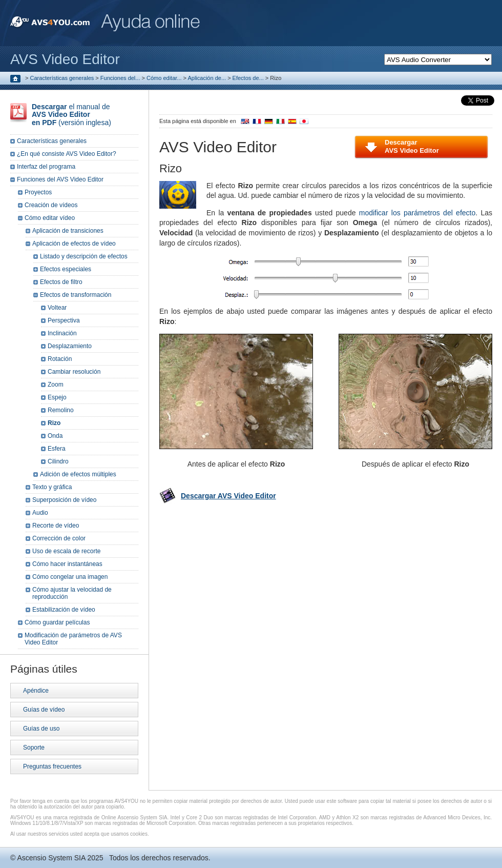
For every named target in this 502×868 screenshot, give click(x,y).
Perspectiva (64, 320)
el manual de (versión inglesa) (71, 115)
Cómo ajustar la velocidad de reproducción (72, 593)
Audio (40, 513)
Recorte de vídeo (56, 526)
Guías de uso (41, 729)
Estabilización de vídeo (64, 610)
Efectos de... (248, 78)
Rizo (54, 423)
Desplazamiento (70, 346)
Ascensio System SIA (51, 858)
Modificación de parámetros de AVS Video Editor (73, 639)
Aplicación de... (207, 78)
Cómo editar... (164, 78)
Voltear (57, 308)
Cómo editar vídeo (50, 218)
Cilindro (58, 461)
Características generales (62, 78)
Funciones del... (120, 78)
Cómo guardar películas (57, 622)
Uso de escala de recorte (66, 551)
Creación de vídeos (51, 205)
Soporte (34, 748)
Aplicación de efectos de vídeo (74, 244)
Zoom (56, 385)
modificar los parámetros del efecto (417, 213)
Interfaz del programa (46, 167)
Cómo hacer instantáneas (67, 564)
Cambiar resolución (74, 372)
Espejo (57, 397)
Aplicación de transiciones (68, 231)
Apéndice (36, 691)
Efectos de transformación (76, 295)
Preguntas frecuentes (52, 766)
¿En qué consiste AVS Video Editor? (67, 154)
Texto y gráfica (52, 487)
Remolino (61, 410)
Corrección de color (59, 538)
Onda (55, 436)
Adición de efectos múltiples (78, 474)
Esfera (57, 449)
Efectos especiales (66, 269)
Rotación (60, 359)
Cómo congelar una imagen (70, 577)
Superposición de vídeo (64, 500)
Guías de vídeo (44, 710)
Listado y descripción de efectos (84, 256)
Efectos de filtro (61, 282)
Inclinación (62, 333)
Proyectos (38, 192)
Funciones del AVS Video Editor (60, 179)
